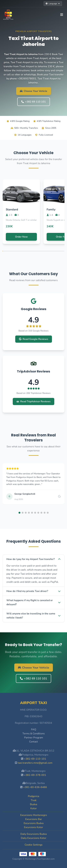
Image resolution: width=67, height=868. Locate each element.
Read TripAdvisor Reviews (33, 401)
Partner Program (34, 738)
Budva (33, 804)
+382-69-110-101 (35, 759)
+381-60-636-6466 (35, 787)
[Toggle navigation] (62, 15)
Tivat (34, 800)
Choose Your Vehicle (34, 91)
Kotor (34, 808)
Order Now (21, 237)
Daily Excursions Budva (33, 834)
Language (53, 4)
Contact (33, 742)
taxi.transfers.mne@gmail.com (35, 763)
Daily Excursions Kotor (34, 838)
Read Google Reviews (34, 339)
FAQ (34, 729)
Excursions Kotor (33, 827)
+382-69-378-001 (35, 775)
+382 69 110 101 (34, 102)
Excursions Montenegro (34, 815)
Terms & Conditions (34, 734)
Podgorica (33, 796)
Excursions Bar (34, 819)
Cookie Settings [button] (34, 845)
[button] (19, 513)
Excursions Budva (34, 823)
